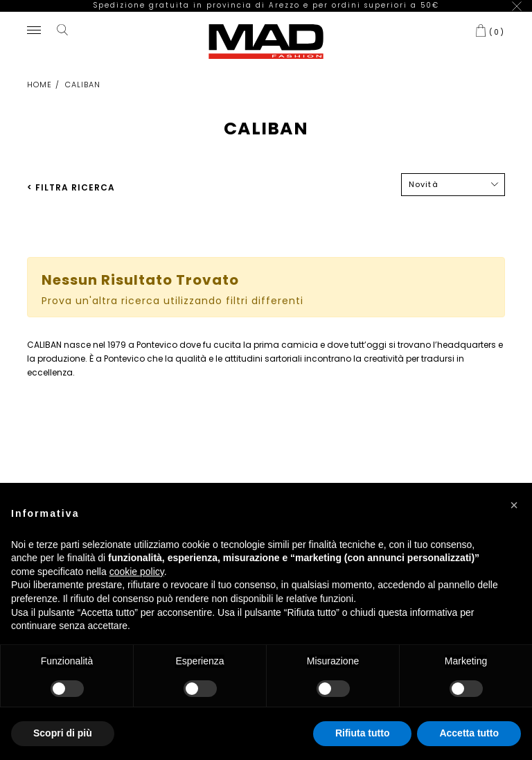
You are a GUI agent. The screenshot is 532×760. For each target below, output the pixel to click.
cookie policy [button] (137, 572)
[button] (514, 505)
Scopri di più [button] (63, 733)
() (497, 21)
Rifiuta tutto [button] (363, 733)
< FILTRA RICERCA (71, 177)
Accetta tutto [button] (469, 733)
